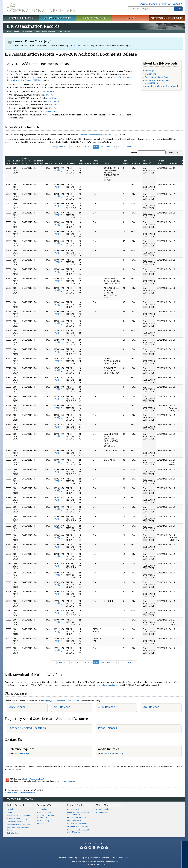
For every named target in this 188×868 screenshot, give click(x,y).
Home (9, 32)
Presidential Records (15, 822)
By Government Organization (18, 815)
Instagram (90, 848)
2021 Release (151, 707)
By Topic (10, 809)
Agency (48, 163)
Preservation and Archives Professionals (47, 816)
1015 (78, 147)
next (129, 147)
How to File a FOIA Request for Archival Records (79, 831)
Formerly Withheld (38, 162)
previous (61, 147)
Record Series (147, 162)
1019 (102, 147)
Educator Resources (94, 18)
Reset (179, 152)
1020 (108, 147)
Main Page (150, 70)
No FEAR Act (118, 858)
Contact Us (178, 4)
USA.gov (127, 858)
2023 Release (62, 707)
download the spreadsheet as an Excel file (97, 135)
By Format (11, 812)
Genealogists (42, 809)
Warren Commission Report (158, 77)
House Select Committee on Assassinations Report (158, 82)
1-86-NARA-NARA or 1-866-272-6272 (94, 864)
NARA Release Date (26, 161)
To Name (88, 162)
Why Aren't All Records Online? (78, 827)
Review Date (160, 162)
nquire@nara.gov (23, 753)
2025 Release (17, 707)
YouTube (98, 848)
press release (48, 91)
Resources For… (45, 805)
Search (178, 9)
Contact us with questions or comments (20, 793)
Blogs (102, 848)
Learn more (167, 863)
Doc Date (58, 163)
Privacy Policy (84, 858)
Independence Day (82, 45)
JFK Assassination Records (43, 32)
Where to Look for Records (77, 824)
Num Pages (126, 162)
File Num (81, 162)
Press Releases (107, 728)
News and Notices (103, 809)
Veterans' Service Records (58, 18)
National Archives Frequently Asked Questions (78, 813)
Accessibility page (67, 781)
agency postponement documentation (62, 701)
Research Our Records (21, 18)
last (135, 147)
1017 (90, 147)
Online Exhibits (13, 833)
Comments (174, 163)
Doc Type (70, 163)
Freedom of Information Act (101, 858)
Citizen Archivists (147, 4)
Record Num (17, 162)
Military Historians (44, 812)
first (54, 147)
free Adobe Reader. (35, 779)
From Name (96, 162)
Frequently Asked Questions (27, 728)
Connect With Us (94, 844)
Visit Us (130, 18)
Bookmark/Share (164, 4)
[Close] (185, 844)
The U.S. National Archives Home (41, 8)
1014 (72, 147)
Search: (134, 152)
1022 (119, 147)
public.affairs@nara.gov (114, 753)
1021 (114, 147)
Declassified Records (75, 821)
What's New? (103, 805)
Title (106, 163)
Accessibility (72, 858)
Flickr (107, 848)
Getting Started (73, 809)
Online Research (16, 805)
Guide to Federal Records (77, 817)
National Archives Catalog (17, 818)
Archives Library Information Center (18, 829)
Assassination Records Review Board (161, 86)
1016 (84, 147)
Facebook (81, 848)
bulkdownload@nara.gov (110, 685)
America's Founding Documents (167, 18)
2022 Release (106, 707)
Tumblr (94, 848)
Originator (136, 163)
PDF (56, 170)
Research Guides (75, 805)
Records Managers (44, 821)
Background (151, 74)
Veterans (40, 824)
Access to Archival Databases (19, 825)
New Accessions (103, 812)
